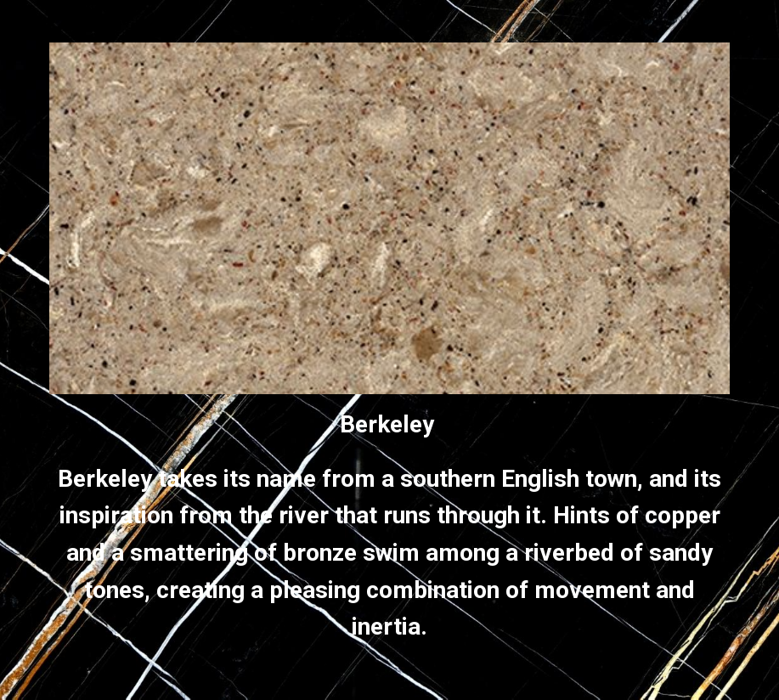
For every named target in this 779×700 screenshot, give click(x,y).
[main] (389, 526)
